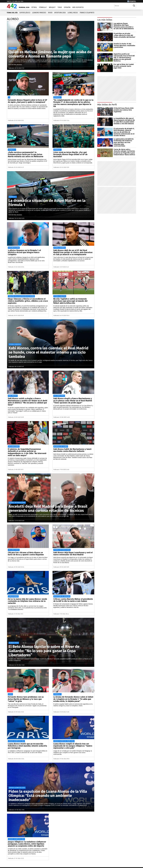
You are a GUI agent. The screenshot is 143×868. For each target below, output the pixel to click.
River (50, 13)
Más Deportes (78, 7)
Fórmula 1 (43, 7)
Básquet (52, 7)
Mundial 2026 (24, 7)
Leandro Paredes (39, 13)
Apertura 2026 (60, 13)
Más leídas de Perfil (107, 105)
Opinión (67, 7)
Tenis (60, 7)
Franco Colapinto (87, 13)
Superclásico (25, 13)
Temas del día (12, 13)
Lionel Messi (73, 13)
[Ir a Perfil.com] (132, 2)
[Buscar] (123, 6)
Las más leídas (105, 20)
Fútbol (34, 7)
